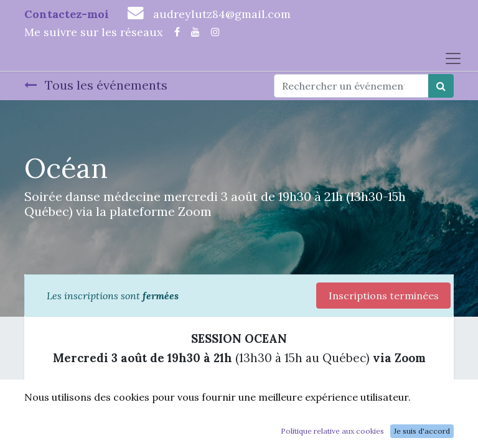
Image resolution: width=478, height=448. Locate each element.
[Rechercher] (441, 86)
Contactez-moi (67, 14)
